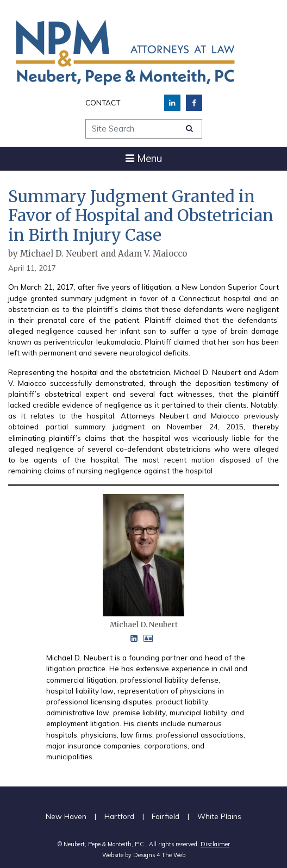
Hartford (119, 816)
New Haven (66, 816)
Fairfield (166, 816)
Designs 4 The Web (159, 855)
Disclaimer (215, 844)
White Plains (219, 816)
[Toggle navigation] (143, 158)
